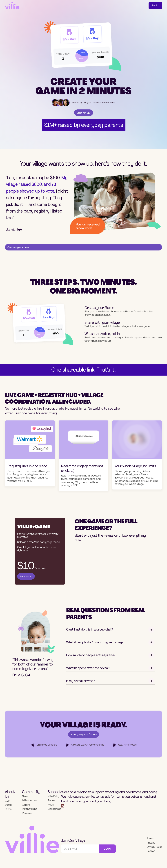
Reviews (27, 813)
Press (8, 809)
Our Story (8, 803)
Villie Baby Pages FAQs (54, 800)
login (155, 5)
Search (151, 851)
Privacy (151, 843)
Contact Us (54, 809)
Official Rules (154, 847)
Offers (26, 805)
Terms (150, 839)
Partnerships (30, 809)
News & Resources (29, 798)
